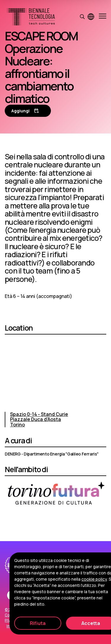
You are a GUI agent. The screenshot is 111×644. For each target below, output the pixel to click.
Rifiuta (38, 623)
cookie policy (94, 579)
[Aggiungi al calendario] (28, 111)
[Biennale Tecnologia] (31, 17)
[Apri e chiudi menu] (103, 17)
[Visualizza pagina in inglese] (91, 17)
